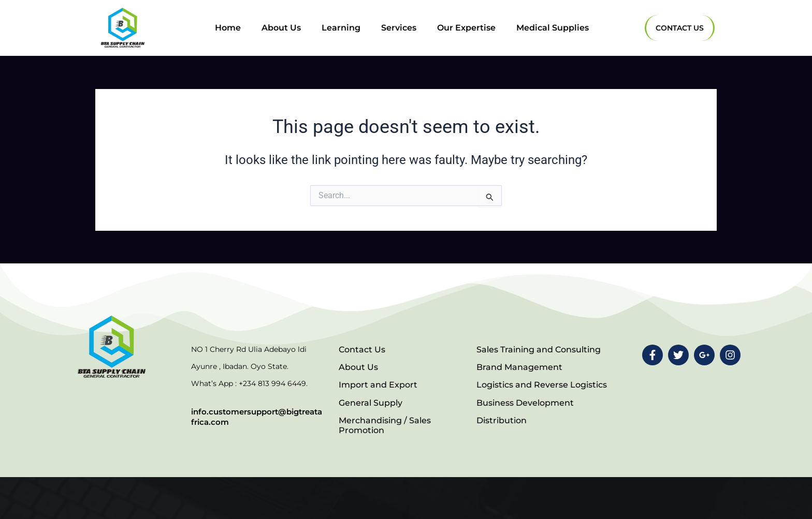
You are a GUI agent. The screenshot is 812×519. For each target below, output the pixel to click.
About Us (281, 28)
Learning (341, 28)
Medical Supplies (553, 28)
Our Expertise (466, 28)
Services (399, 28)
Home (228, 28)
